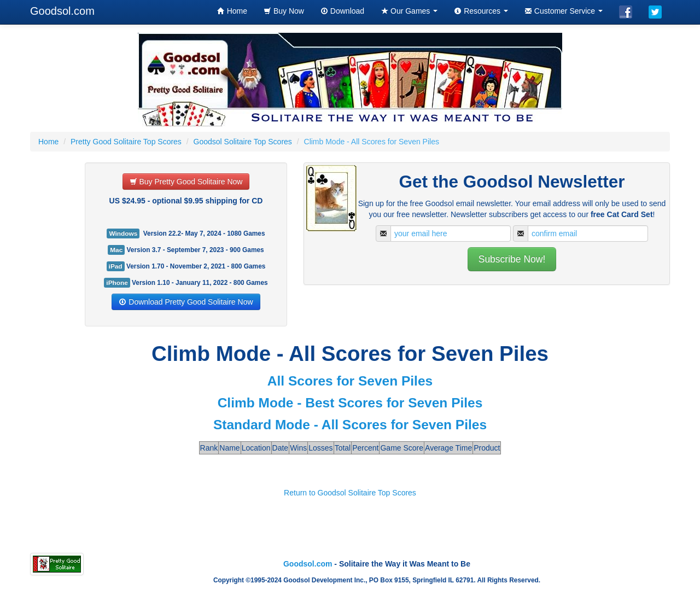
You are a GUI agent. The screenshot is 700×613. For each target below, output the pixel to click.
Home (232, 11)
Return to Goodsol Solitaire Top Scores (350, 493)
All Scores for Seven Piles (350, 381)
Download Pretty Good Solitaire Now (186, 302)
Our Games (409, 11)
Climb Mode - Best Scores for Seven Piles (350, 403)
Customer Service (564, 11)
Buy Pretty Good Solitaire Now (186, 182)
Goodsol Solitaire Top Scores (243, 142)
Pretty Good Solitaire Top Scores (126, 142)
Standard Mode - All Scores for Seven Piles (350, 425)
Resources (481, 11)
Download (342, 11)
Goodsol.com (62, 11)
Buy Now (284, 11)
